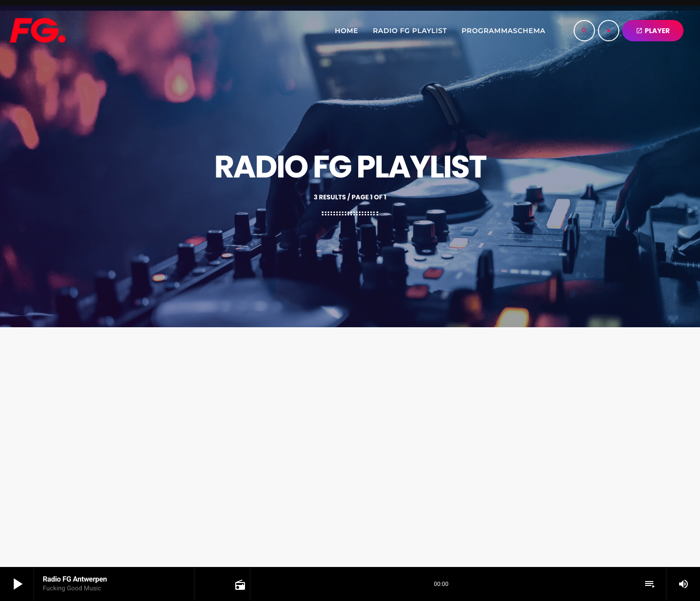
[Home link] (37, 31)
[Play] (609, 31)
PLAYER (653, 31)
